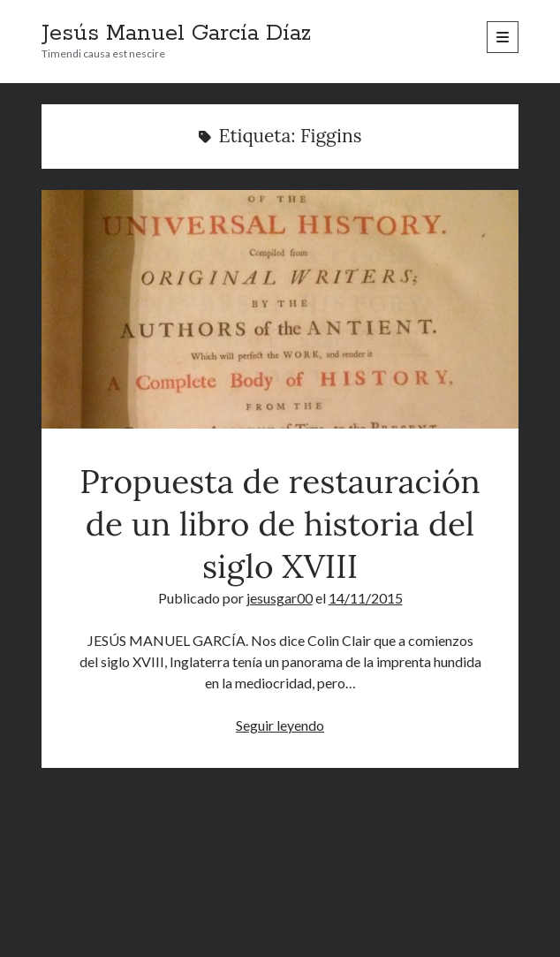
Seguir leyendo (280, 725)
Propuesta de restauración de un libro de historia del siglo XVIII (280, 309)
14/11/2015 (366, 598)
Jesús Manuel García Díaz (176, 34)
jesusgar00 (280, 598)
